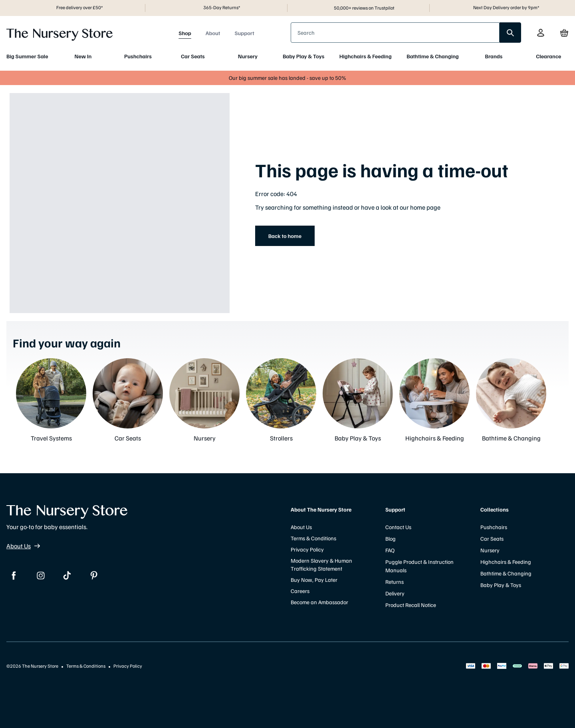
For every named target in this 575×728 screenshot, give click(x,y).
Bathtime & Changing (433, 56)
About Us (23, 546)
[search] (510, 33)
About (213, 33)
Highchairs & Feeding (366, 56)
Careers (300, 591)
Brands (494, 56)
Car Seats (193, 56)
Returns (395, 582)
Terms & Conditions (313, 538)
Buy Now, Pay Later (314, 580)
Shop (185, 33)
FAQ (390, 550)
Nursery (248, 56)
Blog (391, 539)
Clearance (548, 56)
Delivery (395, 593)
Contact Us (398, 527)
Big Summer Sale (27, 56)
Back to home (285, 236)
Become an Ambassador (319, 602)
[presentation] (395, 33)
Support (244, 33)
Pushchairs (138, 56)
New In (83, 56)
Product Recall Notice (411, 605)
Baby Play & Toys (303, 56)
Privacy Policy (307, 549)
